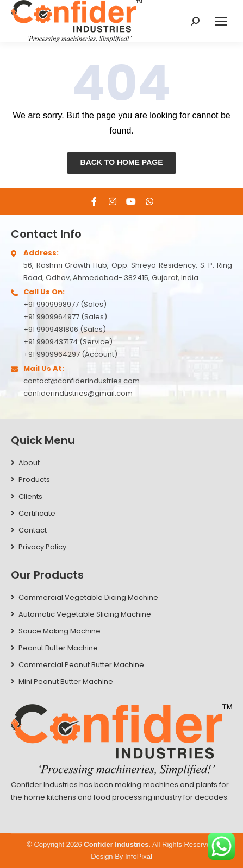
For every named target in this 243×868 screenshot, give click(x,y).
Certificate (37, 513)
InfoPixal (139, 856)
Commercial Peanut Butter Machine (81, 665)
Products (34, 480)
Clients (30, 496)
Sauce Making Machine (60, 631)
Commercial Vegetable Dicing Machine (88, 597)
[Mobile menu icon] (221, 21)
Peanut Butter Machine (58, 648)
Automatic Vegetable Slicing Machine (85, 614)
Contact (33, 530)
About (29, 463)
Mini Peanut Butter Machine (66, 682)
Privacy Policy (42, 547)
